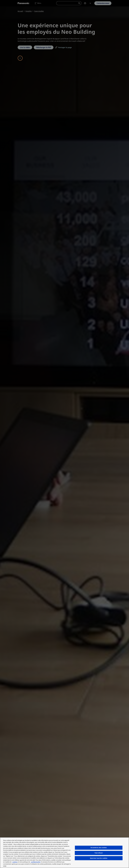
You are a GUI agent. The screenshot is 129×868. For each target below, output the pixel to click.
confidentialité (36, 862)
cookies (15, 862)
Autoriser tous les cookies (99, 858)
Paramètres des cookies (99, 848)
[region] (64, 853)
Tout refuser (99, 853)
